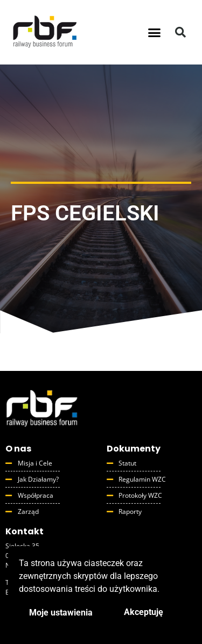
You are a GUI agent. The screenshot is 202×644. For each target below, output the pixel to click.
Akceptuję (144, 612)
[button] (154, 32)
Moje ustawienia (61, 613)
